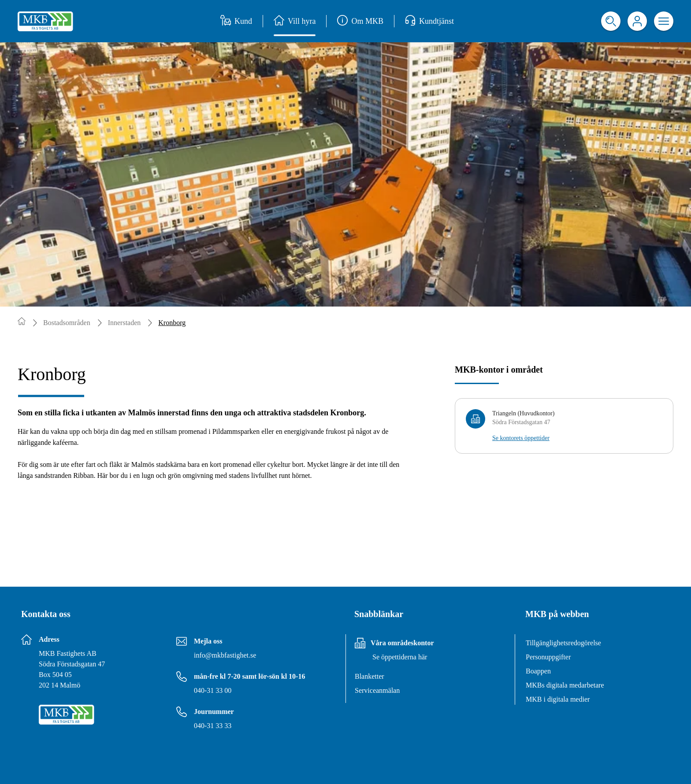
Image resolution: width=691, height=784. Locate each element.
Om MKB (360, 21)
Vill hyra (295, 21)
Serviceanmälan (377, 690)
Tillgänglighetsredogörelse (563, 643)
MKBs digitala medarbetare (565, 685)
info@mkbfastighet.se (225, 655)
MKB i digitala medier (558, 699)
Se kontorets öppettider (521, 438)
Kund (236, 21)
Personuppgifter (548, 657)
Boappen (538, 671)
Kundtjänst (429, 21)
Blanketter (370, 676)
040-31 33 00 (213, 690)
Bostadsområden (67, 323)
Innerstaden (124, 323)
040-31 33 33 (213, 726)
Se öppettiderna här (400, 657)
